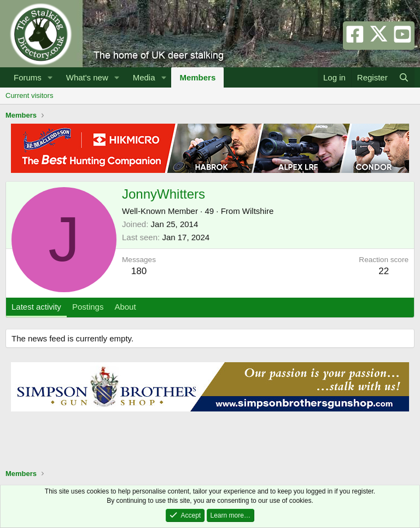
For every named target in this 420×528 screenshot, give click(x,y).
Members (197, 77)
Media (144, 77)
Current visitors (29, 95)
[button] (50, 77)
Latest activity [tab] (36, 307)
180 (139, 271)
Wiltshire (258, 211)
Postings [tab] (88, 307)
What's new (87, 77)
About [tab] (125, 307)
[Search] (404, 77)
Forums (28, 77)
